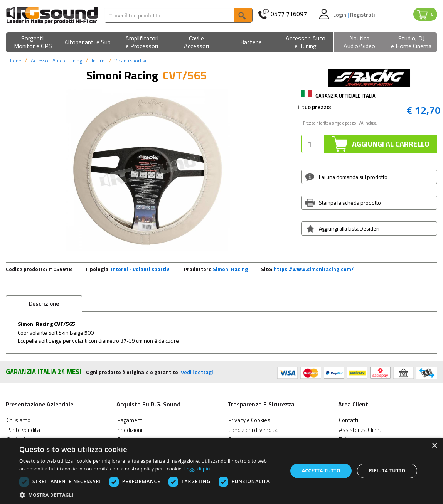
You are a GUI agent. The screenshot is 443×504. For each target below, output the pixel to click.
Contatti (349, 420)
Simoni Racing (230, 269)
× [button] (434, 446)
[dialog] (221, 471)
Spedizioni (130, 430)
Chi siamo (19, 420)
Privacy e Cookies (249, 420)
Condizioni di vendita (253, 430)
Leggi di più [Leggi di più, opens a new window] (197, 469)
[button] (33, 43)
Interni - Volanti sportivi (141, 269)
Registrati (362, 14)
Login (340, 14)
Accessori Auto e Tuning (56, 61)
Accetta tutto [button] (321, 471)
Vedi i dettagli (198, 372)
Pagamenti (130, 420)
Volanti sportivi (130, 61)
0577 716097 (289, 14)
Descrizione (44, 304)
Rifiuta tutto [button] (387, 471)
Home (14, 61)
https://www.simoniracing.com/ (314, 269)
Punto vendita (23, 430)
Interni (99, 61)
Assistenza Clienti (361, 430)
